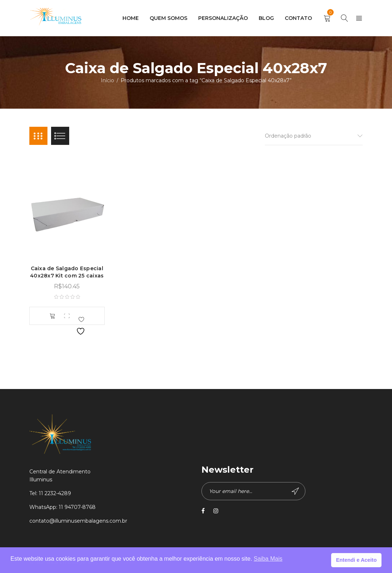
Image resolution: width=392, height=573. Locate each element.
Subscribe (295, 491)
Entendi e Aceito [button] (356, 560)
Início (107, 80)
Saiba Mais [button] (268, 559)
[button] (53, 316)
